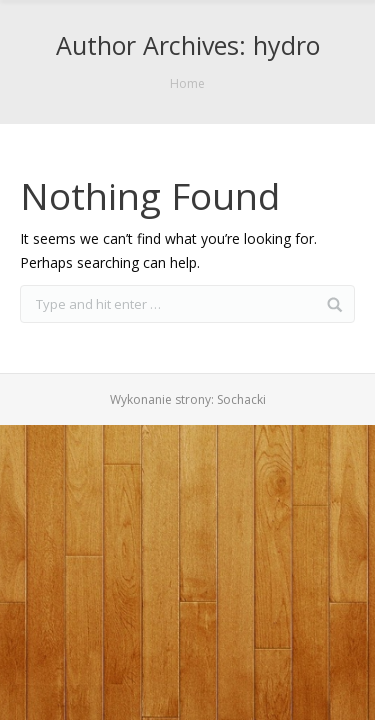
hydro (286, 45)
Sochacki (241, 399)
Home (187, 83)
